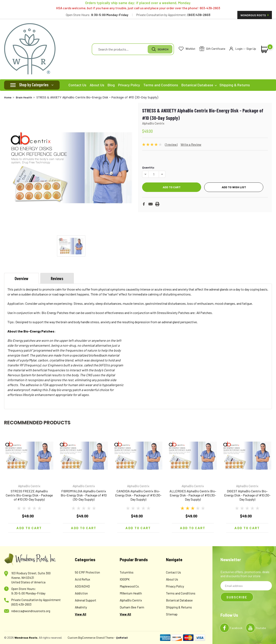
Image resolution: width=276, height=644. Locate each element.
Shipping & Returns (235, 85)
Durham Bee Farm (132, 607)
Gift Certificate (212, 49)
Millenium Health (131, 593)
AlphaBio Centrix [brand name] (29, 486)
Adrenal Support (86, 600)
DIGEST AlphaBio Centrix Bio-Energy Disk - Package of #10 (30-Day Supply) (247, 495)
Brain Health (24, 97)
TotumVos (127, 572)
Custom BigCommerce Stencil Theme (91, 638)
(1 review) (171, 144)
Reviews (57, 278)
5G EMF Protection (87, 572)
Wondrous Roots (255, 15)
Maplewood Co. (130, 586)
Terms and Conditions (161, 85)
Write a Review (191, 144)
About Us (97, 85)
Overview (21, 278)
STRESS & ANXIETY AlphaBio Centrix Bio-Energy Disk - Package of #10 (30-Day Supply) (97, 97)
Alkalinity (81, 607)
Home (8, 97)
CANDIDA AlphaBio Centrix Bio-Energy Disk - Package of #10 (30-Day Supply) (138, 495)
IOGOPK (125, 579)
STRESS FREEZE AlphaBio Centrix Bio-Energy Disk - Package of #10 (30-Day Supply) (29, 495)
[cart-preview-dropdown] (264, 49)
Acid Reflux (82, 579)
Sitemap (172, 614)
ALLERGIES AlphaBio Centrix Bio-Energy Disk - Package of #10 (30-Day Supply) (193, 495)
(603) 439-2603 (21, 604)
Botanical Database (199, 85)
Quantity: (148, 167)
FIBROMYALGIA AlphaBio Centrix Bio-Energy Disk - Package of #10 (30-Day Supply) (84, 495)
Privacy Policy (129, 85)
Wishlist (187, 49)
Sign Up (251, 49)
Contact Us (77, 85)
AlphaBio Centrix (131, 600)
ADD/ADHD (82, 586)
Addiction (81, 593)
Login (236, 49)
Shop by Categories (34, 85)
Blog (111, 85)
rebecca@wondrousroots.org (31, 611)
